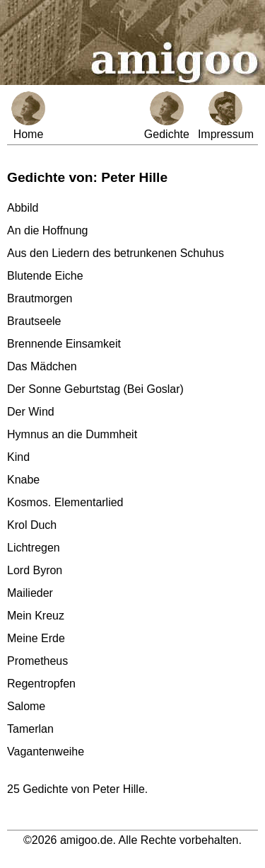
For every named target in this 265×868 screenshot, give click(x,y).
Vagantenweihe (46, 752)
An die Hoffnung (47, 230)
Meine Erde (36, 638)
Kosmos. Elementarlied (65, 502)
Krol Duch (32, 525)
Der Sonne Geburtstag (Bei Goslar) (95, 389)
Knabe (23, 480)
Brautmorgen (40, 298)
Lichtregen (34, 548)
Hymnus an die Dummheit (72, 434)
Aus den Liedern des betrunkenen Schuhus (116, 253)
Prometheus (37, 661)
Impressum (226, 116)
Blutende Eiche (45, 276)
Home (28, 116)
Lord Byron (35, 570)
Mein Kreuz (36, 616)
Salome (26, 706)
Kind (18, 457)
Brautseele (34, 321)
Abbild (23, 208)
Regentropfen (41, 684)
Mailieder (30, 593)
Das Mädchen (42, 366)
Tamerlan (30, 729)
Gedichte (167, 116)
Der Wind (31, 412)
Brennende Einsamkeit (64, 344)
